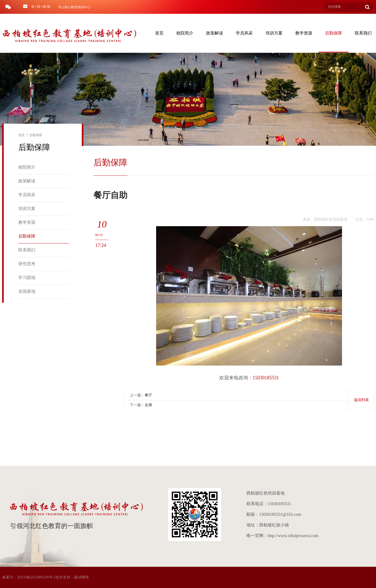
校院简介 (185, 33)
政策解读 (215, 33)
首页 (159, 33)
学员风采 (244, 33)
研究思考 (27, 264)
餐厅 (148, 395)
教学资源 (304, 33)
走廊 (148, 405)
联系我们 (27, 250)
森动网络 (82, 577)
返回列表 (361, 400)
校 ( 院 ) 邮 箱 (37, 6)
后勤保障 (334, 33)
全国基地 (27, 291)
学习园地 (27, 278)
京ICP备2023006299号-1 (36, 577)
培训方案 (274, 33)
